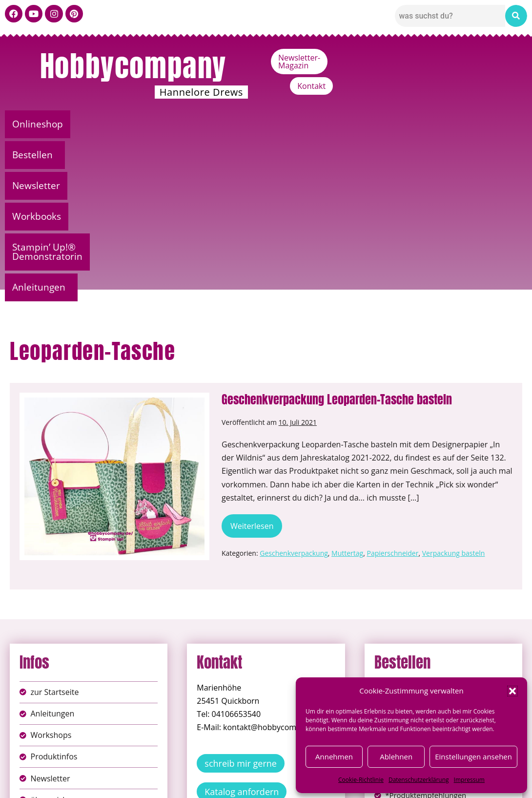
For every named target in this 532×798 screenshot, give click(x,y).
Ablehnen (396, 756)
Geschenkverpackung (294, 390)
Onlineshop (38, 124)
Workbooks (235, 124)
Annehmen (334, 756)
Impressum (469, 780)
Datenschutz (277, 783)
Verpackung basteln (454, 390)
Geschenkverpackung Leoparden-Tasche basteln (337, 236)
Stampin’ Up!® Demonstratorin (346, 124)
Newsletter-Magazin (421, 58)
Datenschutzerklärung (419, 780)
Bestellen (102, 124)
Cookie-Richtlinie (361, 780)
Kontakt (491, 58)
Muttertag (347, 390)
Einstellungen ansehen (473, 756)
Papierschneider (392, 390)
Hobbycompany (133, 66)
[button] (512, 691)
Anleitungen (459, 124)
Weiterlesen (256, 360)
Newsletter (169, 124)
